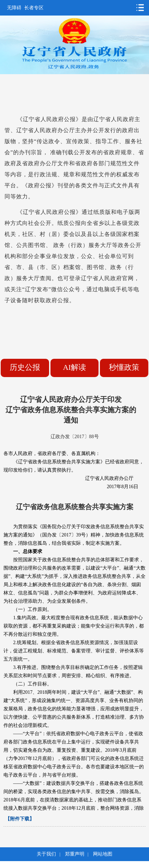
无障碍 (14, 8)
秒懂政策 (124, 367)
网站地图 (103, 854)
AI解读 (74, 367)
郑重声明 (75, 854)
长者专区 (34, 8)
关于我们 (46, 854)
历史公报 (25, 367)
